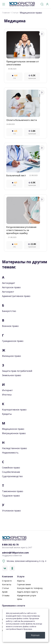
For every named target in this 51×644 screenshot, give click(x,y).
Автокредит (9, 283)
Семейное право (11, 468)
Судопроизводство (12, 476)
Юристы (21, 581)
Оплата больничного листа (22, 120)
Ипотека (7, 395)
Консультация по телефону (30, 588)
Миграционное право (14, 433)
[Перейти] (42, 34)
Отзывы (6, 595)
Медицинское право (13, 429)
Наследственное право (14, 448)
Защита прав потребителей (17, 371)
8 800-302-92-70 (10, 545)
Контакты (7, 584)
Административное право (16, 296)
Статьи (5, 588)
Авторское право (11, 287)
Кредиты (7, 414)
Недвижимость (10, 453)
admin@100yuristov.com (15, 553)
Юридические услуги (27, 595)
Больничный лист (16, 175)
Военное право (10, 326)
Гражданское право (13, 341)
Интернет (7, 390)
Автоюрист (8, 292)
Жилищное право (11, 356)
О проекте (7, 581)
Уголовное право (11, 511)
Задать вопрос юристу (27, 592)
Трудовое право (11, 496)
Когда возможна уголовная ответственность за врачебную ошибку (21, 230)
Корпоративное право (14, 410)
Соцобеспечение (11, 472)
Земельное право (12, 375)
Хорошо (35, 635)
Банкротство (9, 311)
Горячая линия (24, 584)
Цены (20, 599)
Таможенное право (13, 491)
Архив (5, 592)
